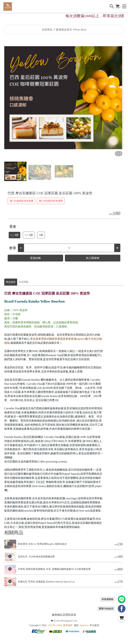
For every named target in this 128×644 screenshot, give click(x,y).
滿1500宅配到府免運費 (51, 201)
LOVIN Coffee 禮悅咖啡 (60, 625)
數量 (13, 248)
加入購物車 (93, 258)
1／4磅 (14, 235)
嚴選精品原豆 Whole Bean (71, 30)
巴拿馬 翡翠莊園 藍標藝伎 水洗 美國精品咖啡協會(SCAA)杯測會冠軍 (54, 569)
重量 (13, 227)
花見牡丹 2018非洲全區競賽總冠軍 (36, 557)
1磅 (41, 235)
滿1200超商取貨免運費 (21, 201)
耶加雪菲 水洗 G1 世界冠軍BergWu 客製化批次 (42, 544)
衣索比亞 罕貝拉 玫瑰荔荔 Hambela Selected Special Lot (46, 582)
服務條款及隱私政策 (64, 615)
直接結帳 (35, 258)
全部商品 (47, 30)
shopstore (84, 625)
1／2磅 (29, 235)
